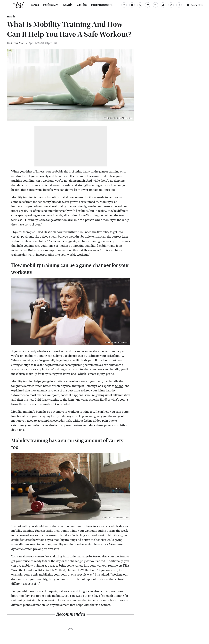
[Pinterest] (155, 5)
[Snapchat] (163, 5)
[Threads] (171, 5)
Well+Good (88, 570)
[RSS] (179, 5)
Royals (68, 5)
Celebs (82, 5)
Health (11, 17)
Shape (119, 386)
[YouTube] (132, 5)
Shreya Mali (17, 43)
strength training (89, 185)
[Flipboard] (148, 5)
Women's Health (51, 215)
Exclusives (51, 5)
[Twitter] (140, 5)
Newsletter (195, 5)
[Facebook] (124, 5)
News (35, 5)
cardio (67, 185)
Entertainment (102, 5)
